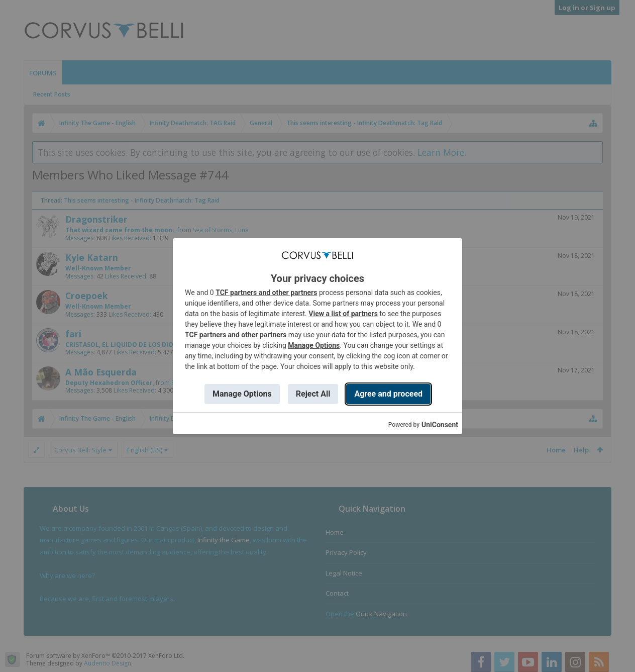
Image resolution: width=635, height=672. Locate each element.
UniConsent (440, 425)
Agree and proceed (388, 394)
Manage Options (314, 345)
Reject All (313, 394)
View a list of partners (343, 314)
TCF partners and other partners (266, 293)
